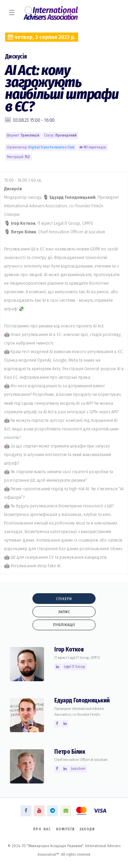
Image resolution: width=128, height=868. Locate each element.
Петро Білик (70, 752)
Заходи (87, 829)
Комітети (65, 829)
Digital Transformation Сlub (51, 147)
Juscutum (78, 769)
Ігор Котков (69, 650)
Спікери (64, 599)
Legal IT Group (74, 667)
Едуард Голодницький (82, 701)
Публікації (64, 625)
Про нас (42, 829)
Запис (64, 612)
